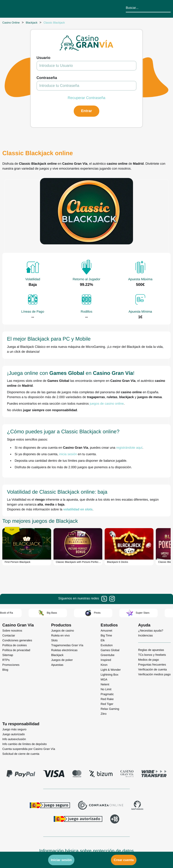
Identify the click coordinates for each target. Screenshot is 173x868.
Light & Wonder (111, 670)
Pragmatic (107, 694)
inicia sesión (68, 454)
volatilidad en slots (78, 509)
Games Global (110, 650)
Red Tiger (107, 704)
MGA (104, 680)
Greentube (108, 655)
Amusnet (106, 631)
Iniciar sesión (61, 860)
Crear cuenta (124, 860)
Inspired (106, 660)
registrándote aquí (129, 448)
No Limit (106, 689)
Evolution (107, 645)
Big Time (106, 636)
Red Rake (107, 699)
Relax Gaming (110, 709)
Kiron (104, 665)
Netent (105, 684)
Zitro (104, 714)
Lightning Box (110, 675)
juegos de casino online (107, 403)
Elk (103, 640)
